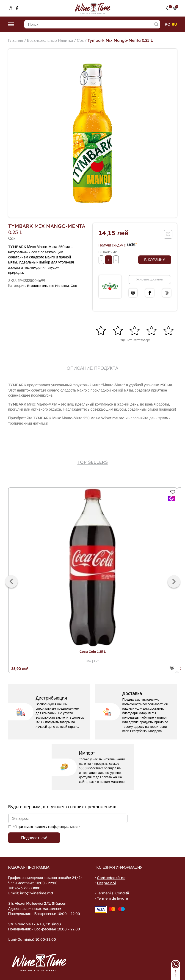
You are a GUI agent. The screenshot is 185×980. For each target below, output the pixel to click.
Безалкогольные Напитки (52, 40)
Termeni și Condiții (113, 893)
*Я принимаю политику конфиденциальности (47, 827)
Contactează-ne (111, 878)
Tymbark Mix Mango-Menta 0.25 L (125, 40)
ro (168, 24)
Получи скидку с (118, 245)
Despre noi (106, 883)
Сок (84, 40)
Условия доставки (150, 279)
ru (174, 24)
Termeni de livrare (112, 898)
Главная (16, 40)
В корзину (155, 260)
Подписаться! (34, 838)
